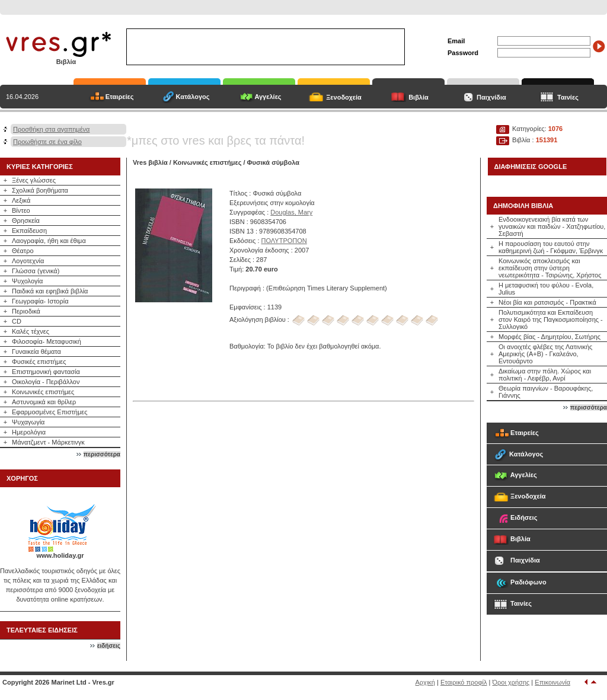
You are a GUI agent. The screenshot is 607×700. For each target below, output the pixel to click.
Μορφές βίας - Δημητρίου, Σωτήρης (550, 337)
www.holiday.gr (60, 555)
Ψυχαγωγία (28, 422)
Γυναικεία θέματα (36, 351)
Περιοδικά (26, 311)
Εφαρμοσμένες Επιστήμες (50, 412)
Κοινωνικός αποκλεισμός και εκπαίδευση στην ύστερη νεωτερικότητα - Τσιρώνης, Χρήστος (550, 268)
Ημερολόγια (29, 432)
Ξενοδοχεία (344, 97)
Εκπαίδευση (29, 231)
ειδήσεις (109, 646)
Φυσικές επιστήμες (39, 362)
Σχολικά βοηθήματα (40, 190)
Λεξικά (21, 200)
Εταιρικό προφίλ (464, 682)
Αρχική (425, 682)
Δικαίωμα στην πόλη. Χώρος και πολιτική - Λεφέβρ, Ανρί (545, 375)
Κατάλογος (192, 97)
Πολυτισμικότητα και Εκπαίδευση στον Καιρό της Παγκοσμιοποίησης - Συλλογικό (551, 319)
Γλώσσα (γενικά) (36, 271)
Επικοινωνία (552, 682)
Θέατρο (23, 251)
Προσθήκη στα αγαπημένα (51, 129)
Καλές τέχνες (31, 331)
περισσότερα (102, 454)
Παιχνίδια (491, 97)
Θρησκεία (26, 220)
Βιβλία (418, 97)
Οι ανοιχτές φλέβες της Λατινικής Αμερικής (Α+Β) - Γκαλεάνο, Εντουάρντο (545, 354)
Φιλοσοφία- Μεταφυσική (47, 341)
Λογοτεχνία (28, 261)
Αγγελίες (268, 97)
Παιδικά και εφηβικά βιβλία (50, 291)
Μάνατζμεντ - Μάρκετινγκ (48, 442)
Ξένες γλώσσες (34, 180)
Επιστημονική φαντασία (46, 372)
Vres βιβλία (150, 162)
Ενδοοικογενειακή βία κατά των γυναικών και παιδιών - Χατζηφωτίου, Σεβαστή (552, 226)
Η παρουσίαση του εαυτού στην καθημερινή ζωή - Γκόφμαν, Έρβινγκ (551, 247)
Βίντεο (21, 210)
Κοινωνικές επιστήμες (43, 392)
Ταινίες (568, 97)
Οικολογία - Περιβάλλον (46, 382)
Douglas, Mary (291, 212)
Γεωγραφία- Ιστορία (40, 301)
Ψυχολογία (27, 281)
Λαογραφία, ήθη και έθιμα (49, 241)
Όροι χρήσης (511, 682)
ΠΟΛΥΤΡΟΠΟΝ (284, 241)
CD (17, 321)
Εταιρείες (120, 97)
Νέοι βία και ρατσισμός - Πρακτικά (547, 302)
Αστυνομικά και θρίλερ (44, 402)
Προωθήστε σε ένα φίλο (47, 142)
